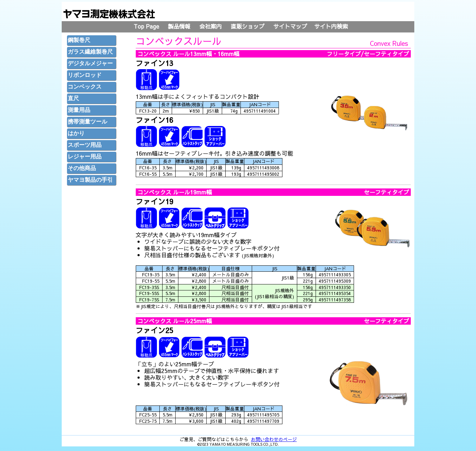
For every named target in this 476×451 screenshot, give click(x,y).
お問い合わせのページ (274, 439)
